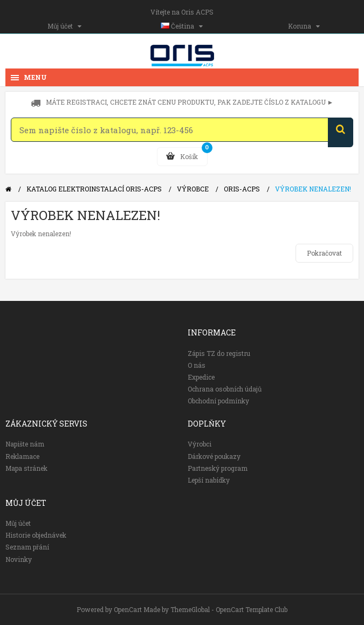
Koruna (304, 26)
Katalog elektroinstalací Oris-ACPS (94, 189)
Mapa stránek (26, 468)
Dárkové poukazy (214, 456)
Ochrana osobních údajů (225, 389)
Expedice (201, 377)
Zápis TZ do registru (219, 353)
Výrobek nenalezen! (313, 189)
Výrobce (193, 189)
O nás (197, 365)
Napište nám (25, 444)
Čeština (182, 26)
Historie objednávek (36, 535)
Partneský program (218, 468)
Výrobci (200, 444)
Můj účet (64, 26)
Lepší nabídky (209, 480)
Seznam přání (27, 547)
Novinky (19, 559)
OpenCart (128, 609)
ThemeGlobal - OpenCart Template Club (229, 609)
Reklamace (22, 456)
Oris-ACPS (242, 189)
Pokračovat (324, 253)
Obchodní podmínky (218, 401)
